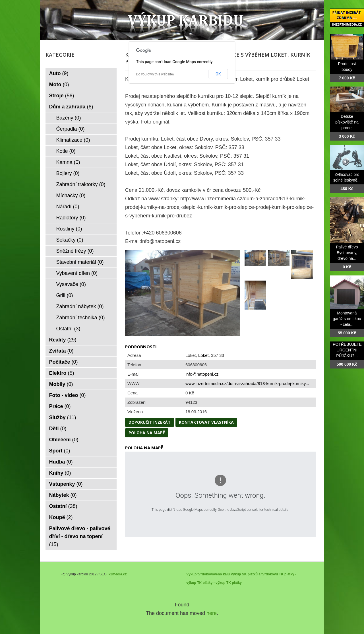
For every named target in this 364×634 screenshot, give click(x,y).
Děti (58, 429)
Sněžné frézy (75, 251)
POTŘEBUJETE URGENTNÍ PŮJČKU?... (347, 350)
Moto (59, 85)
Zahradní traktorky (81, 184)
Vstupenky (66, 484)
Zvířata (61, 351)
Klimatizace (73, 140)
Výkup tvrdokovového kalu (208, 574)
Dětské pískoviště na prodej (347, 122)
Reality (63, 340)
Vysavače (71, 284)
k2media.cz (117, 574)
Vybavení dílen (77, 273)
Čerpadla (71, 129)
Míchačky (71, 195)
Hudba (61, 462)
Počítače (64, 362)
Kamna (68, 162)
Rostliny (69, 229)
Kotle (66, 151)
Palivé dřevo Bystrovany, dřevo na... (347, 253)
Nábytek (63, 495)
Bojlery (68, 173)
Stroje (62, 96)
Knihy (60, 473)
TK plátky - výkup (211, 583)
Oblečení (64, 440)
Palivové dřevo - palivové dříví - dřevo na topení (80, 536)
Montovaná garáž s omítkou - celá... (347, 319)
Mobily (61, 384)
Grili (65, 295)
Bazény (69, 118)
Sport (60, 451)
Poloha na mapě (147, 433)
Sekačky (70, 240)
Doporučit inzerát (150, 422)
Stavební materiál (80, 262)
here (212, 613)
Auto (59, 73)
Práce (60, 406)
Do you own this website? (155, 74)
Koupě (61, 517)
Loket (203, 355)
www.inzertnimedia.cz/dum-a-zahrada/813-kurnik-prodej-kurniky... (247, 383)
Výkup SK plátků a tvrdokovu (254, 574)
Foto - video (68, 395)
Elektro (62, 373)
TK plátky (234, 583)
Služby (63, 417)
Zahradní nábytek (80, 306)
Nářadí (68, 207)
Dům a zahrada (71, 107)
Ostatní (68, 329)
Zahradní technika (81, 318)
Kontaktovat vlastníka (206, 422)
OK (218, 74)
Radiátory (71, 218)
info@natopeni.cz (202, 374)
